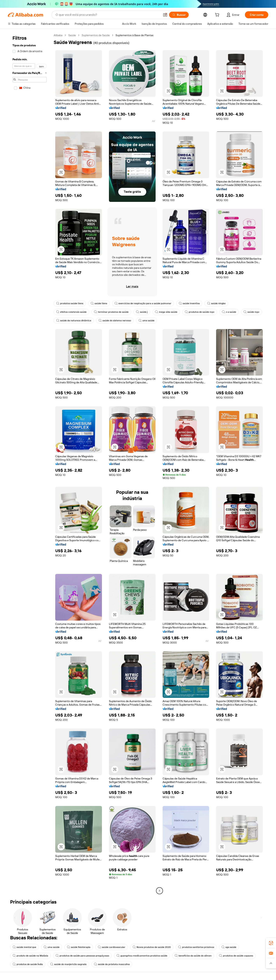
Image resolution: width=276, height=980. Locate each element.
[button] (165, 15)
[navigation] (30, 463)
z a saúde (229, 312)
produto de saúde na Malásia (30, 956)
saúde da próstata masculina (112, 964)
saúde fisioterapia (79, 947)
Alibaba (58, 35)
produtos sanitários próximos (196, 947)
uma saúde (146, 321)
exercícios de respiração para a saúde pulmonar (143, 303)
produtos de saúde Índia (28, 964)
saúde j (142, 312)
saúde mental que (24, 947)
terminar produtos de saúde (111, 312)
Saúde (72, 35)
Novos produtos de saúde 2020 (152, 947)
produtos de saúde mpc (200, 312)
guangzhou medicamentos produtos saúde (142, 956)
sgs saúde (229, 947)
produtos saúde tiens (70, 303)
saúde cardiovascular (112, 947)
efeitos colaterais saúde (71, 312)
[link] (271, 943)
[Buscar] (179, 15)
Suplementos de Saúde (96, 35)
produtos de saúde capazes (236, 956)
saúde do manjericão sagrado (68, 964)
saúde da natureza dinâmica (74, 321)
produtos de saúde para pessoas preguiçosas (82, 956)
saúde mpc (251, 312)
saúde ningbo (216, 303)
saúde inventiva (189, 303)
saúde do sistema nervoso (115, 321)
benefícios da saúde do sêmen (193, 956)
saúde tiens (99, 303)
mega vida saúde (166, 312)
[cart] (218, 15)
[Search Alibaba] (108, 15)
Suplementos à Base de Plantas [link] (134, 35)
